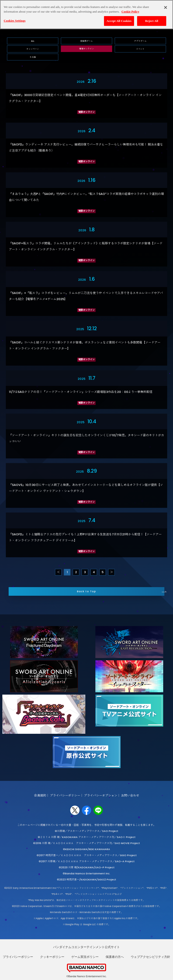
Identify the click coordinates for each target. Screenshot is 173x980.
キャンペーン (33, 49)
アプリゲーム (140, 41)
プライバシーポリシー (65, 795)
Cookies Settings (15, 20)
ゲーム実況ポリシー (85, 957)
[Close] (166, 7)
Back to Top (86, 591)
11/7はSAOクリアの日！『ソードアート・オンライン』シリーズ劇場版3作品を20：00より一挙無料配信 (81, 392)
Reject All (152, 20)
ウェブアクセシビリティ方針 (151, 957)
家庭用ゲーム (86, 41)
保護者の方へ (115, 957)
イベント (140, 49)
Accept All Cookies (119, 20)
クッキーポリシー (52, 957)
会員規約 (40, 795)
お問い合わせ (130, 795)
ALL (33, 41)
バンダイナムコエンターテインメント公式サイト (86, 947)
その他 (33, 57)
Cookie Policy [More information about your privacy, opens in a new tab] (130, 11)
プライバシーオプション (101, 795)
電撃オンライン (87, 49)
